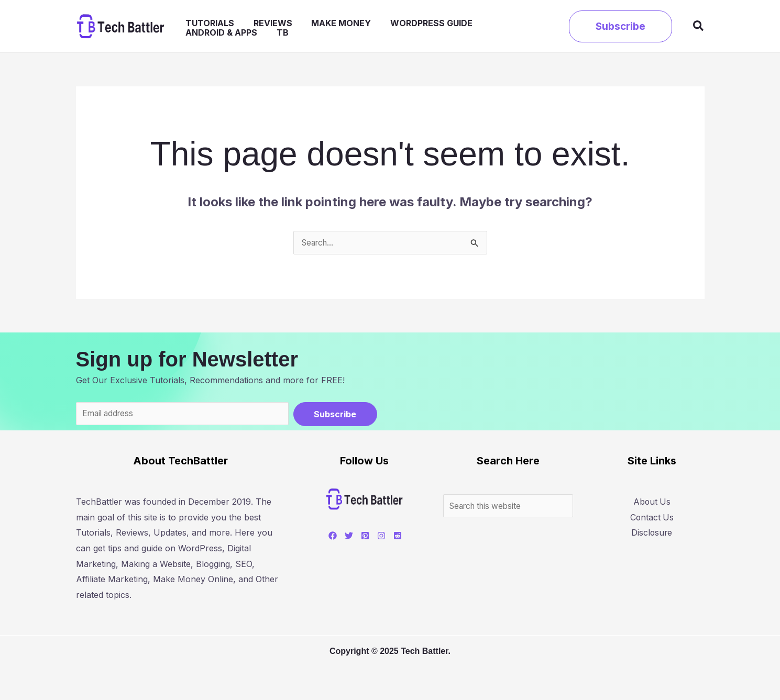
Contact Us (652, 518)
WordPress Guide (405, 27)
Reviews (263, 27)
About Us (652, 503)
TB (546, 27)
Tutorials (208, 27)
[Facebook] (328, 537)
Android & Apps (493, 27)
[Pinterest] (361, 537)
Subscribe (335, 415)
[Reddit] (393, 537)
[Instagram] (377, 537)
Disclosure (653, 534)
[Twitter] (345, 537)
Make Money (323, 27)
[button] (620, 26)
